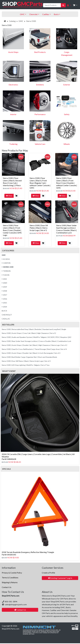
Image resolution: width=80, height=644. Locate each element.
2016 (4, 299)
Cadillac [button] (46, 14)
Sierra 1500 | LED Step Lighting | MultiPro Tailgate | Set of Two (26, 365)
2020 (4, 283)
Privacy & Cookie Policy (12, 573)
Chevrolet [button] (33, 14)
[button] (69, 5)
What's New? (9, 371)
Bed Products (40, 52)
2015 (4, 303)
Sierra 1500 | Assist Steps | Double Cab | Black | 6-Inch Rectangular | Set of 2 (31, 353)
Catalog (12, 21)
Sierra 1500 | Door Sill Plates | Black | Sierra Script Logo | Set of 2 (39, 228)
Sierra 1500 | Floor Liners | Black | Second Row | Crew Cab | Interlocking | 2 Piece (12, 182)
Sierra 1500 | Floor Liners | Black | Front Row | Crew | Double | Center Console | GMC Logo (12, 230)
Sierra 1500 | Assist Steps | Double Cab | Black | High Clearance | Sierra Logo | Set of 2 (34, 345)
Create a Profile (48, 573)
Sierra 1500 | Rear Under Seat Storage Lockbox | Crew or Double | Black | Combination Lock (66, 229)
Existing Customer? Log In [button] (60, 578)
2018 (4, 291)
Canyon (6, 263)
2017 (4, 295)
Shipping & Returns (10, 582)
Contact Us (7, 587)
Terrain (6, 271)
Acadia (6, 259)
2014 (4, 307)
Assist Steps (13, 52)
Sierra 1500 (31, 21)
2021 (4, 279)
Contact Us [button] (20, 610)
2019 (4, 287)
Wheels (67, 144)
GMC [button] (22, 14)
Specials (6, 469)
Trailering (13, 144)
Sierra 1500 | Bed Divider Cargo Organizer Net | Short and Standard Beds (29, 357)
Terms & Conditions (10, 577)
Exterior (67, 85)
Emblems (40, 85)
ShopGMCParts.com (11, 629)
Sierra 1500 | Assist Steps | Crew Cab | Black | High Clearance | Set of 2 (29, 333)
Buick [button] (56, 14)
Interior (13, 114)
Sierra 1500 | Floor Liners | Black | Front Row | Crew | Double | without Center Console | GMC (67, 183)
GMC (21, 21)
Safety (67, 114)
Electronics (13, 85)
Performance (40, 114)
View (9, 196)
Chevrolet (7, 315)
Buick (4, 311)
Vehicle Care (40, 144)
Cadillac (6, 319)
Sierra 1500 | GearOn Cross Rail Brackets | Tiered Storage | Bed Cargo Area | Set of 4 (34, 349)
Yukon (5, 275)
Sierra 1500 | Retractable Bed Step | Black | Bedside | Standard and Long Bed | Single (34, 329)
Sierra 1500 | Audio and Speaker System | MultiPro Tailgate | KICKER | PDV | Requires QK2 (36, 337)
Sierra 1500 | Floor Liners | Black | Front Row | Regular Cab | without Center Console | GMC (40, 183)
